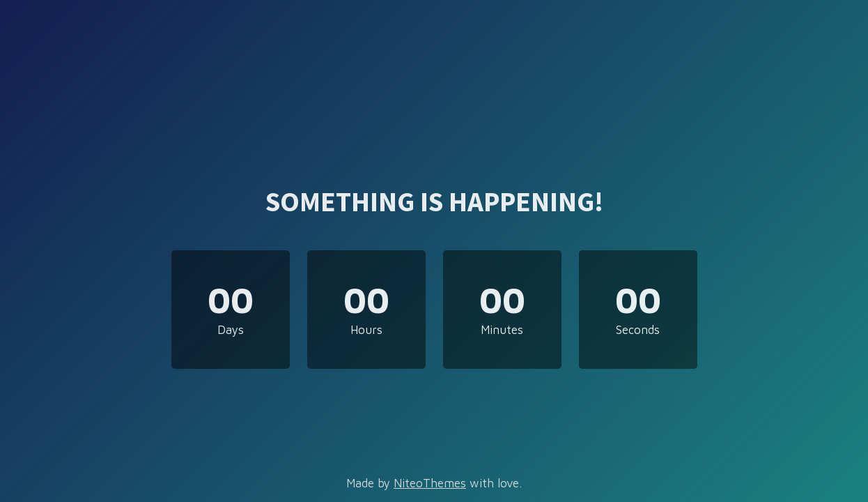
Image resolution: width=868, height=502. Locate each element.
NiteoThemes (430, 483)
